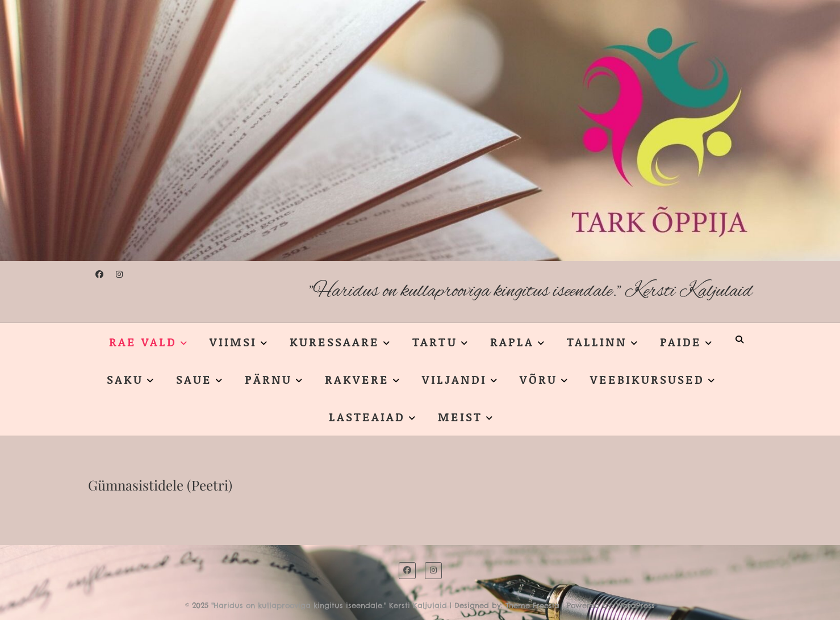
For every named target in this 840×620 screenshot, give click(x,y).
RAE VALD (143, 342)
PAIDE (681, 342)
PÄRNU (268, 379)
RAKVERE (357, 379)
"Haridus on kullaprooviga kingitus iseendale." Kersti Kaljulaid (531, 292)
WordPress (636, 605)
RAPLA (512, 342)
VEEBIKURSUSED (647, 379)
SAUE (194, 379)
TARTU (435, 342)
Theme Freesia (532, 605)
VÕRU (538, 379)
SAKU (125, 379)
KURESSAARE (335, 342)
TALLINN (597, 342)
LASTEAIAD (367, 417)
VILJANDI (454, 379)
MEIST (460, 417)
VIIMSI (233, 342)
